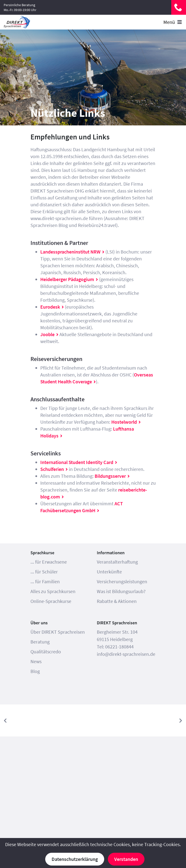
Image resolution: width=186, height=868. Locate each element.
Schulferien (52, 469)
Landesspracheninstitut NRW (70, 252)
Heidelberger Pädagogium (67, 279)
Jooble (47, 334)
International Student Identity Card (77, 462)
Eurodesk (50, 307)
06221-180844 (179, 7)
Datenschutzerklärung (75, 859)
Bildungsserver (110, 476)
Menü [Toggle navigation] (173, 22)
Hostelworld (124, 422)
